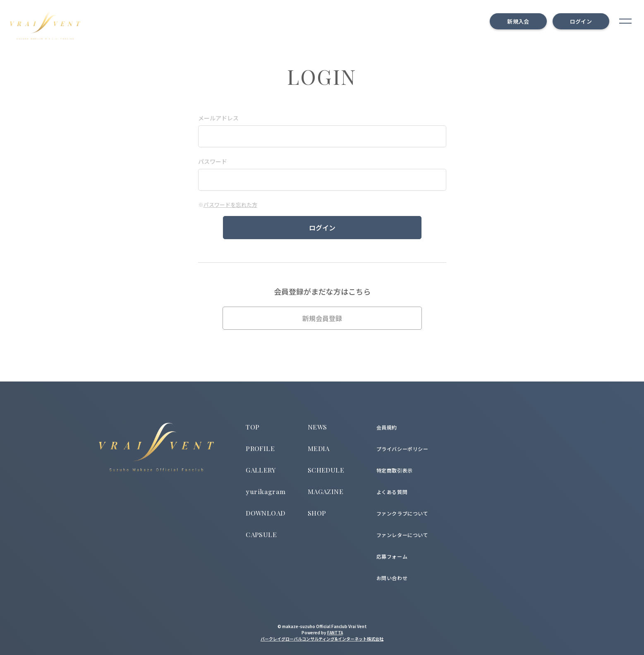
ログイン (581, 21)
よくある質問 (392, 492)
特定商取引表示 (395, 470)
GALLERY (261, 470)
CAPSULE (261, 534)
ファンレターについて (402, 535)
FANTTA (335, 632)
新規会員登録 (322, 318)
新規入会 (518, 21)
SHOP (317, 513)
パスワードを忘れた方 (230, 205)
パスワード (213, 161)
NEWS (317, 427)
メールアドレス (218, 118)
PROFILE (260, 448)
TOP (253, 427)
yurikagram (266, 492)
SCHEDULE (326, 470)
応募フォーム (392, 556)
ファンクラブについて (402, 513)
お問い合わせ (392, 578)
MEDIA (319, 448)
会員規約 (387, 427)
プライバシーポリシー (402, 449)
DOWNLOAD (265, 513)
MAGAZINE (326, 491)
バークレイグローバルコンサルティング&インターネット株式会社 (322, 639)
